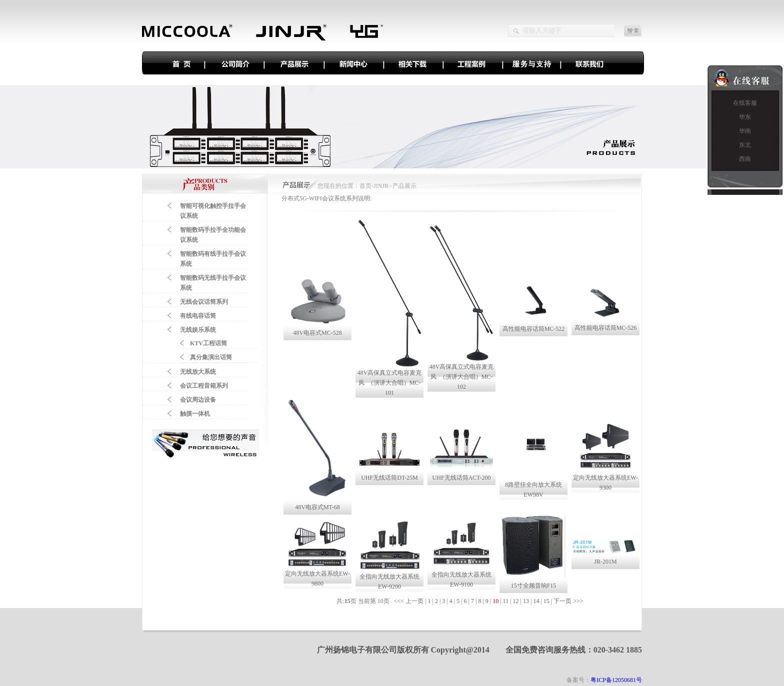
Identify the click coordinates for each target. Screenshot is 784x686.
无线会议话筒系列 (204, 302)
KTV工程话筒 (208, 343)
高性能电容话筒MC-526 (606, 328)
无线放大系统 (198, 372)
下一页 (562, 601)
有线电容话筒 (198, 316)
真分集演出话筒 (211, 357)
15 (546, 601)
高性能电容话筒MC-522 (534, 329)
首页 (365, 186)
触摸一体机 (195, 414)
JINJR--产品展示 (395, 186)
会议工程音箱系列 (204, 386)
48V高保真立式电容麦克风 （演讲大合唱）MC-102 (462, 377)
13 (526, 601)
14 (536, 601)
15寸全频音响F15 (534, 586)
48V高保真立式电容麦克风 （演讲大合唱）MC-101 (390, 383)
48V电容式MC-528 (317, 333)
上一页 (414, 601)
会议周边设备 (198, 400)
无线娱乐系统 (198, 330)
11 (506, 601)
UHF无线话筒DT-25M (389, 478)
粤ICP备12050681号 (616, 680)
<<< (400, 601)
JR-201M (605, 562)
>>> (579, 601)
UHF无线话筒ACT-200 (462, 478)
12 (516, 601)
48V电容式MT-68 (317, 507)
